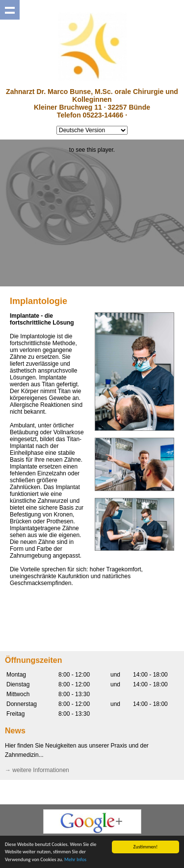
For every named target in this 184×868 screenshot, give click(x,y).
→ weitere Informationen (37, 770)
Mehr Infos (75, 860)
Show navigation (10, 10)
